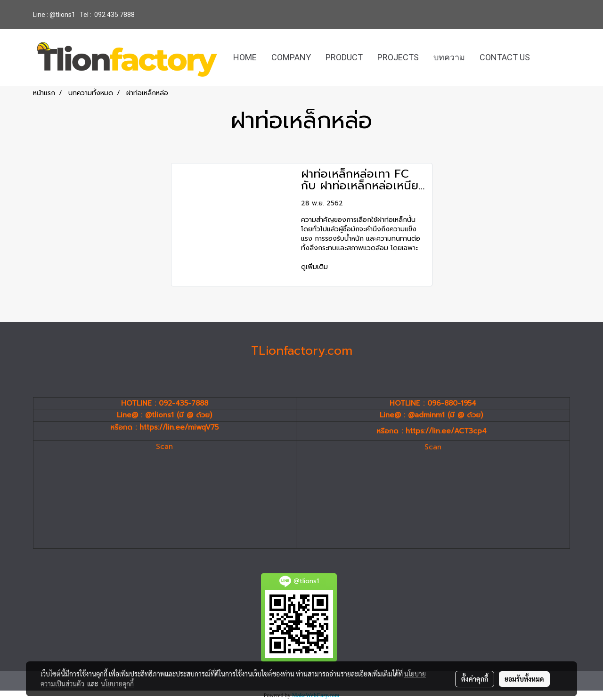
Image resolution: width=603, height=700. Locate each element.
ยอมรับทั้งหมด (524, 679)
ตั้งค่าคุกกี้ (475, 679)
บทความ (449, 57)
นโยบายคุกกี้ (117, 684)
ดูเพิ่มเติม (316, 267)
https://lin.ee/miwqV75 (179, 427)
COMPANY (291, 57)
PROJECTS (398, 57)
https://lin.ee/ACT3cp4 (446, 431)
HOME (245, 57)
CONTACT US (505, 57)
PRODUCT (344, 57)
